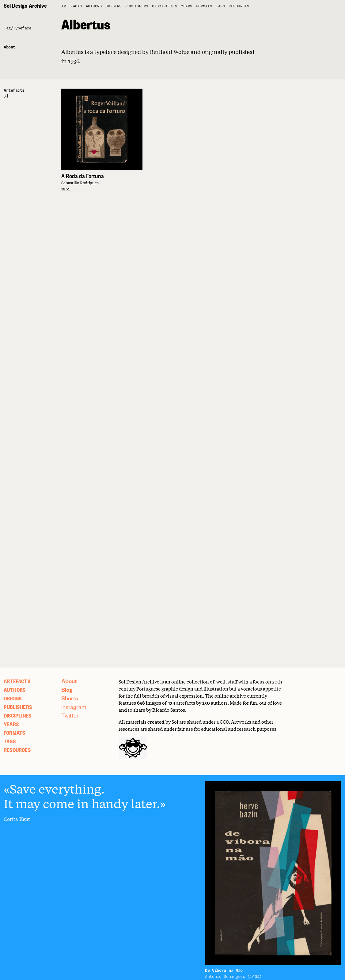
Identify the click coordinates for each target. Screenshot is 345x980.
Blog (67, 689)
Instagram (74, 707)
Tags (220, 6)
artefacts (72, 6)
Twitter (70, 715)
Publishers (137, 6)
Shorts (70, 698)
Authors (94, 6)
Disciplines (165, 6)
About (69, 681)
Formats (204, 6)
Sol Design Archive (25, 5)
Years (187, 6)
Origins (114, 6)
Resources (239, 6)
